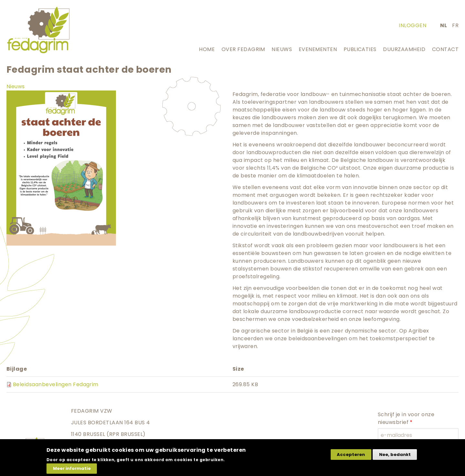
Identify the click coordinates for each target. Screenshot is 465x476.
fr (455, 25)
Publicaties (360, 49)
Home (207, 49)
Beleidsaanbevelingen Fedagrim (56, 384)
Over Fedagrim (243, 49)
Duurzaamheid (404, 49)
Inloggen (413, 25)
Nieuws (282, 49)
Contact (445, 49)
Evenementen (318, 49)
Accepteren (351, 458)
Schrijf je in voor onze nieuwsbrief (406, 418)
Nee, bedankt (395, 458)
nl (444, 25)
